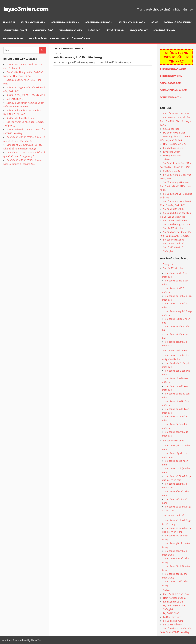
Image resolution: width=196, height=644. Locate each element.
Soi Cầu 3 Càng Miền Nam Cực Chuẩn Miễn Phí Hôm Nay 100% (175, 186)
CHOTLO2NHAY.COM (171, 76)
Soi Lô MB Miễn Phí (13, 38)
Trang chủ (9, 22)
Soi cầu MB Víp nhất (32, 22)
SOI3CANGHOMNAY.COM (174, 90)
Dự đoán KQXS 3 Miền (70, 30)
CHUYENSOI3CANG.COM (173, 69)
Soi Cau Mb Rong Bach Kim (20, 118)
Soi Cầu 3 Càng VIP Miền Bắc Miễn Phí (26, 95)
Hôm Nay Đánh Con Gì (15, 30)
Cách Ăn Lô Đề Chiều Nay (178, 22)
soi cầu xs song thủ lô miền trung (78, 57)
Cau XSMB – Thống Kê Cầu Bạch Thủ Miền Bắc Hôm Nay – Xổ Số (176, 121)
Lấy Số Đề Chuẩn (115, 30)
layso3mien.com (26, 9)
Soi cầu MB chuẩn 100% (64, 22)
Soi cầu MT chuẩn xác (131, 22)
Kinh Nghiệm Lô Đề (43, 30)
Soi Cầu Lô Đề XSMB (164, 30)
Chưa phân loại (171, 129)
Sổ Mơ (155, 22)
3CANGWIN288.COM (171, 97)
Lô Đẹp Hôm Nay (139, 30)
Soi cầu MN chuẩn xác (98, 22)
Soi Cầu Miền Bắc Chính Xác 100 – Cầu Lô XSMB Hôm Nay (59, 38)
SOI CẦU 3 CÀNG (15, 99)
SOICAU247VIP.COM (171, 83)
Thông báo (94, 30)
